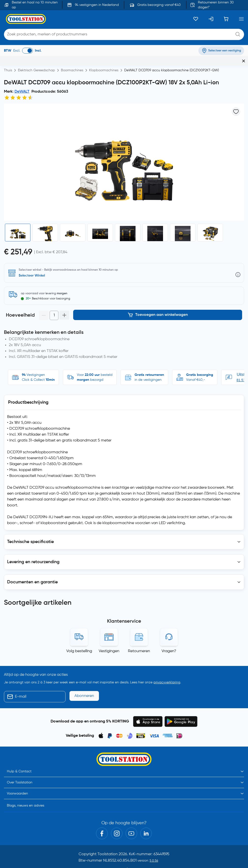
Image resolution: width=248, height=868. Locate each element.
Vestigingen (109, 631)
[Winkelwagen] (226, 19)
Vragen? (169, 631)
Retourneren (139, 631)
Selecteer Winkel (32, 276)
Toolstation (108, 834)
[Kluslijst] (196, 19)
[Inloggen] (211, 19)
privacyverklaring (167, 662)
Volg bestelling (79, 631)
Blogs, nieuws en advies (26, 785)
